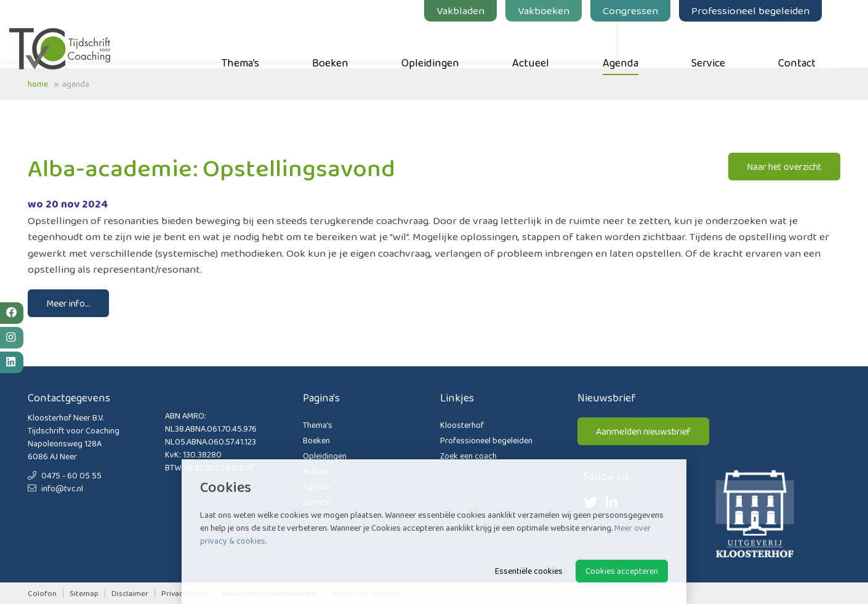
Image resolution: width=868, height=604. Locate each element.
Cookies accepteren (622, 571)
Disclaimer (130, 593)
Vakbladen (479, 10)
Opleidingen (449, 44)
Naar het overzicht (784, 167)
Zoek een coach (468, 456)
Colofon (42, 593)
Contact (815, 44)
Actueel (549, 44)
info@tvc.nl (55, 488)
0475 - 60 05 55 (65, 475)
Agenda (639, 44)
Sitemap (84, 593)
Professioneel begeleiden (769, 10)
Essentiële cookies (529, 571)
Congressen (649, 10)
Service (727, 44)
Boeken (349, 44)
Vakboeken (562, 10)
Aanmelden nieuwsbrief (643, 431)
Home (38, 84)
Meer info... (68, 303)
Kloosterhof (462, 425)
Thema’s (259, 44)
